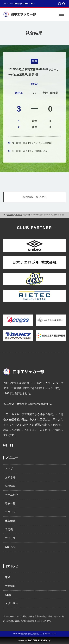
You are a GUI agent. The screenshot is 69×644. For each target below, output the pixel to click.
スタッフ (10, 512)
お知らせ (10, 477)
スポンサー (12, 603)
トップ (9, 469)
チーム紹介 (12, 495)
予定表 (9, 529)
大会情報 (10, 586)
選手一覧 (10, 503)
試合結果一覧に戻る (35, 197)
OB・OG (10, 547)
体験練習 (10, 521)
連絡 (8, 577)
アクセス (10, 538)
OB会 (8, 595)
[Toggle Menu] (61, 14)
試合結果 (10, 486)
